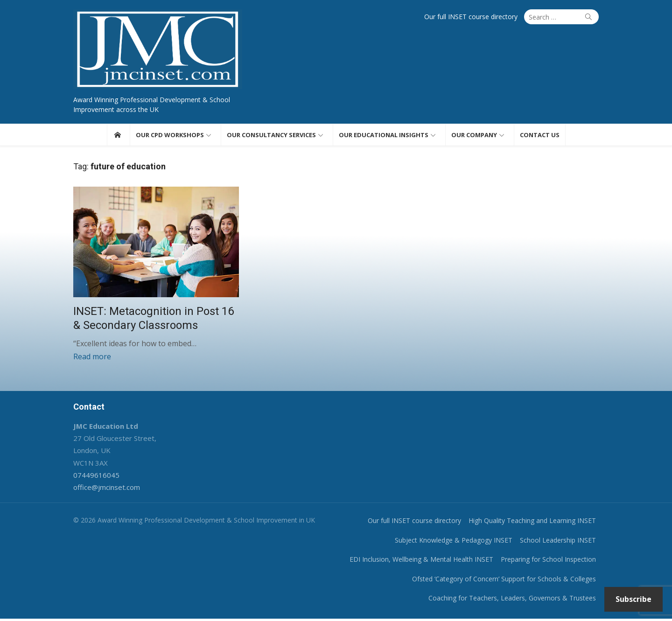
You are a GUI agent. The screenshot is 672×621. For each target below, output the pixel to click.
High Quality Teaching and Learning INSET (535, 523)
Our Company (474, 136)
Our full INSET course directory (474, 17)
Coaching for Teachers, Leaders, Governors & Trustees (515, 601)
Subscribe (633, 599)
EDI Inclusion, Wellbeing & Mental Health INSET (425, 562)
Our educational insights (384, 136)
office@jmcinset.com (103, 490)
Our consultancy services (271, 136)
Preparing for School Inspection (552, 562)
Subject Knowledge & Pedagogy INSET (457, 542)
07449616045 (93, 477)
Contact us (540, 136)
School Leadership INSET (561, 542)
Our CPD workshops (170, 136)
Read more (89, 359)
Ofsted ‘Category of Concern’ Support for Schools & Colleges (507, 581)
